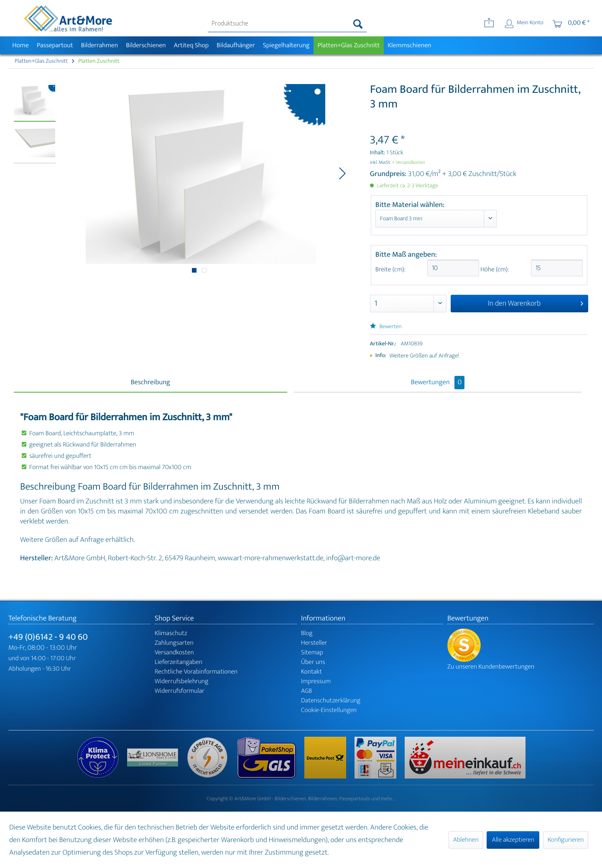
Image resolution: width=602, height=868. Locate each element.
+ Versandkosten (408, 163)
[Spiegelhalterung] (286, 45)
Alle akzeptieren (513, 840)
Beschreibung (150, 383)
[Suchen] (358, 24)
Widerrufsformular (180, 691)
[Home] (20, 45)
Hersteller (314, 643)
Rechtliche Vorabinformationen (196, 672)
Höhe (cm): (494, 269)
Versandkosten (174, 652)
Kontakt (311, 672)
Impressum (316, 681)
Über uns (313, 662)
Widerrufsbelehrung (181, 681)
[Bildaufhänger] (236, 45)
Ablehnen (466, 840)
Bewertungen (438, 383)
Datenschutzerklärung (331, 701)
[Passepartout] (55, 45)
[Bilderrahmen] (99, 45)
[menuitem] (287, 24)
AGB (306, 691)
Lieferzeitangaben (179, 662)
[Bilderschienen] (146, 45)
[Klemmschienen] (409, 45)
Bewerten (386, 327)
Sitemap (312, 652)
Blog (307, 633)
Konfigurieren (566, 840)
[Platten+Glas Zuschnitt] (349, 45)
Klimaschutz (171, 633)
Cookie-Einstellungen (329, 710)
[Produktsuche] (287, 24)
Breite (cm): (390, 269)
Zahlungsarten (174, 643)
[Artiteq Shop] (191, 45)
